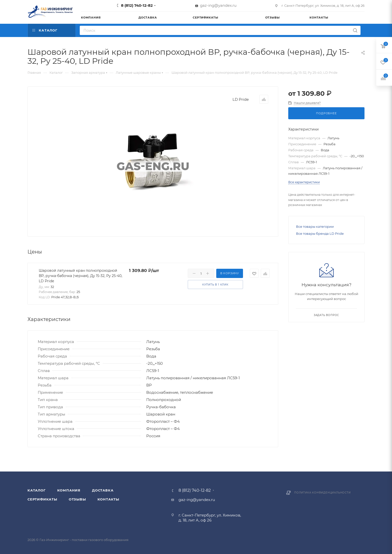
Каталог (37, 490)
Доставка (103, 490)
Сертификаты (42, 499)
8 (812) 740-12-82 (137, 5)
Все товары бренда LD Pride (320, 233)
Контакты (108, 499)
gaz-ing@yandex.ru (218, 5)
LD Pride (241, 99)
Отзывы (77, 499)
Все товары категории (315, 226)
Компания (69, 490)
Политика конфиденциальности (322, 493)
